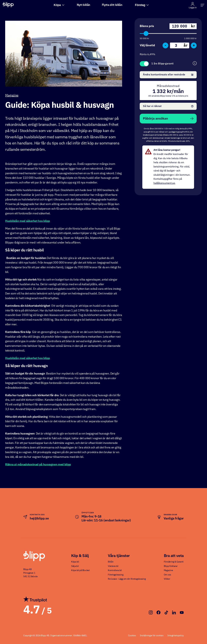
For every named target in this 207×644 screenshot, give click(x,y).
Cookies (132, 636)
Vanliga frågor (174, 518)
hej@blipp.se (39, 518)
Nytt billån (84, 5)
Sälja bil (75, 566)
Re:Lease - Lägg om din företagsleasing (127, 579)
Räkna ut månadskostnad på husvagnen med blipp (38, 465)
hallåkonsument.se (164, 183)
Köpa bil (75, 562)
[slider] (146, 33)
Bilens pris (147, 26)
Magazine (12, 95)
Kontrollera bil (115, 570)
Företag (142, 5)
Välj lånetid (147, 45)
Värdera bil (113, 566)
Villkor (167, 579)
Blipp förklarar (171, 566)
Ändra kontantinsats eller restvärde (168, 75)
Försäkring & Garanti (174, 562)
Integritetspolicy (176, 636)
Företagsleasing (116, 575)
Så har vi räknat (168, 106)
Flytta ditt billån (112, 5)
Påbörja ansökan (168, 119)
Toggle (144, 64)
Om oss (167, 575)
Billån (111, 562)
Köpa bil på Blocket (80, 570)
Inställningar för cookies (152, 636)
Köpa (59, 5)
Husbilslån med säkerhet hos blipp (28, 221)
